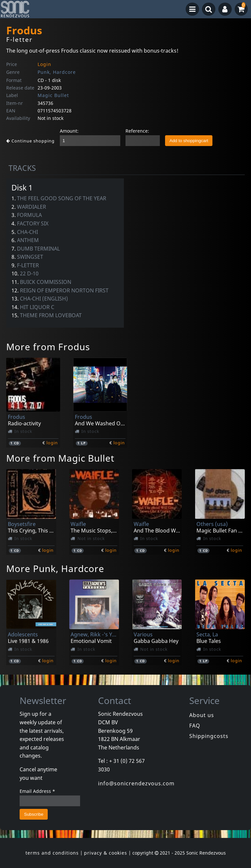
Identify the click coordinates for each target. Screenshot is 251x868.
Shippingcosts (209, 736)
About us (202, 715)
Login (44, 64)
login (52, 443)
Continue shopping (30, 141)
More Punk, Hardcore (55, 568)
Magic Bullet (53, 95)
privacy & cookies (106, 853)
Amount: (69, 131)
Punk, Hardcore (57, 72)
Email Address (37, 791)
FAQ (195, 726)
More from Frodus (48, 347)
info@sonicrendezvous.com (136, 783)
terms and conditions (52, 853)
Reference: (137, 131)
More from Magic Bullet (60, 458)
